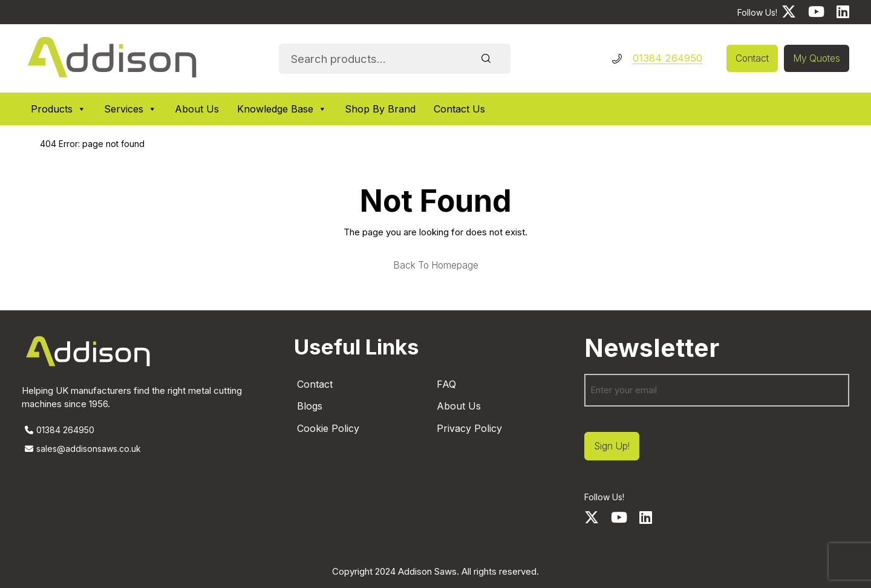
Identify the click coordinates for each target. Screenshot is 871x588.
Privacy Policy (469, 428)
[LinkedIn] (843, 12)
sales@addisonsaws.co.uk (81, 449)
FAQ (446, 384)
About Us (197, 109)
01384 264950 (667, 58)
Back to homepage (436, 266)
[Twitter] (789, 12)
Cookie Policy (328, 428)
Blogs (310, 406)
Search (486, 59)
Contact (752, 58)
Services (130, 109)
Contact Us (459, 109)
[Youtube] (816, 12)
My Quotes (817, 58)
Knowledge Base (282, 109)
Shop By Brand (380, 109)
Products (58, 109)
